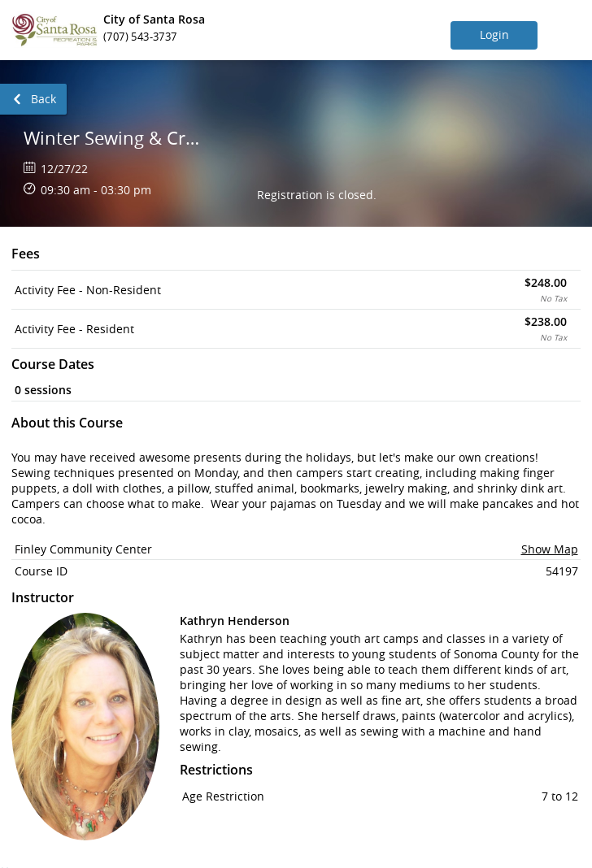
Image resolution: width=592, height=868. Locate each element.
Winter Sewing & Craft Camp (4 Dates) (112, 138)
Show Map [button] (550, 549)
